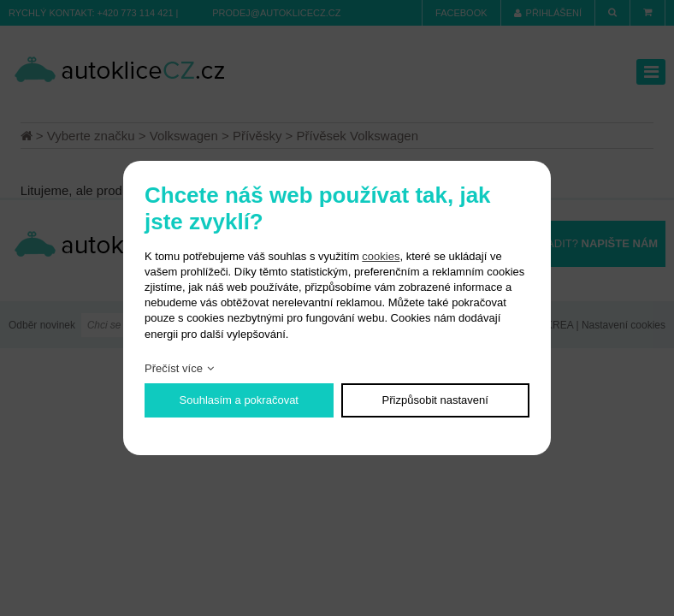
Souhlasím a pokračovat (239, 400)
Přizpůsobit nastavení (435, 400)
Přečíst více (174, 368)
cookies (381, 256)
